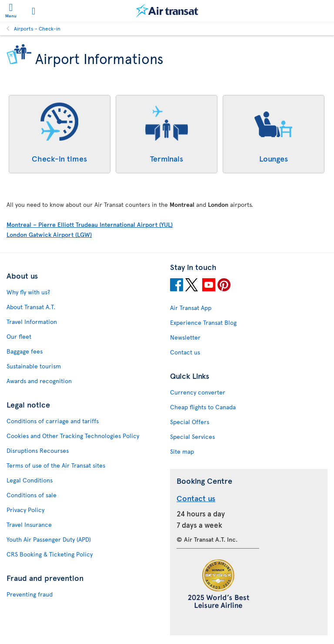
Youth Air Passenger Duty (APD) (49, 539)
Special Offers (190, 422)
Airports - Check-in (37, 28)
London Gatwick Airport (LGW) (49, 234)
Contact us (185, 352)
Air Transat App (191, 308)
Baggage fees (25, 351)
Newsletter (185, 337)
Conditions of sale (32, 495)
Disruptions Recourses (38, 450)
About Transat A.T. (31, 307)
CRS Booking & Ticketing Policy (50, 554)
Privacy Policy (25, 510)
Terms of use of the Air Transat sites (56, 465)
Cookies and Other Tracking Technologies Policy (73, 436)
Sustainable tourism (34, 366)
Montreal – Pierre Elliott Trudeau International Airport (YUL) (90, 224)
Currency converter (198, 392)
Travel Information (32, 322)
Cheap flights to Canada (203, 407)
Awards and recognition (39, 381)
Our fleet (19, 336)
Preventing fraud (30, 594)
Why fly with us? (28, 292)
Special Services (192, 437)
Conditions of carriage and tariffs (53, 421)
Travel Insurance (29, 524)
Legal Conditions (30, 480)
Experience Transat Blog (203, 322)
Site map (182, 451)
